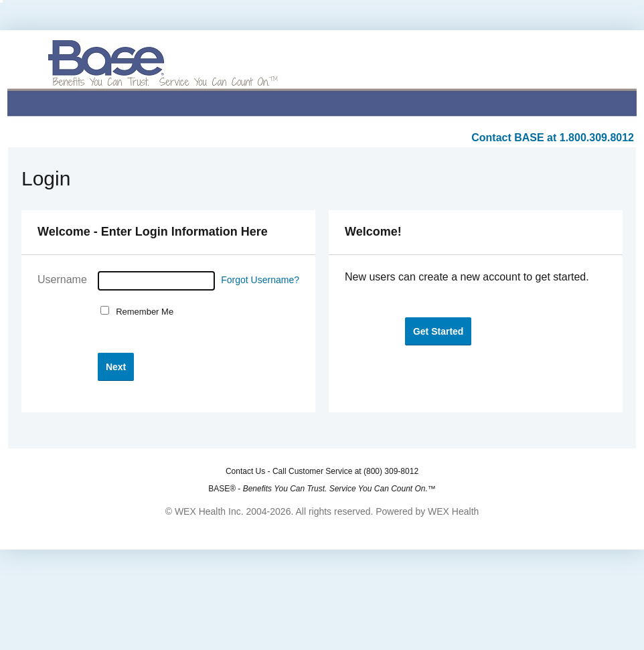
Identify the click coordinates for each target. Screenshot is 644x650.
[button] (116, 367)
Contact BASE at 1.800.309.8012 (553, 138)
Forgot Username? (260, 280)
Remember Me (142, 312)
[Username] (156, 281)
